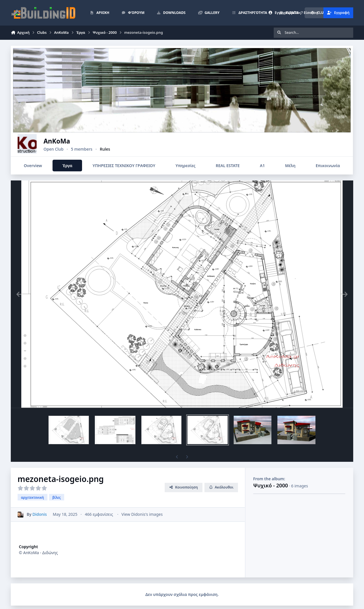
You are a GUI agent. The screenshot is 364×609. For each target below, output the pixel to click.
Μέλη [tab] (290, 166)
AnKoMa (70, 141)
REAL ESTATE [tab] (228, 166)
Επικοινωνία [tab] (328, 166)
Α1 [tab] (262, 166)
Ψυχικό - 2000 (271, 485)
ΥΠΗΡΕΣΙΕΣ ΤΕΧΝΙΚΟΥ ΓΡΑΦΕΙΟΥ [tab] (124, 166)
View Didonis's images (142, 514)
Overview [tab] (33, 166)
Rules (118, 149)
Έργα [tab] (67, 166)
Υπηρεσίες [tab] (186, 166)
